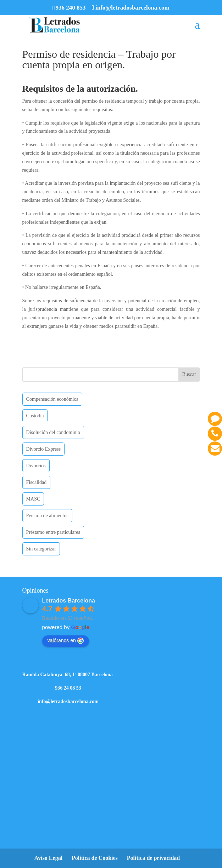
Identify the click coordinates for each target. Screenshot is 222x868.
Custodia (35, 416)
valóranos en (66, 641)
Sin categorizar (41, 549)
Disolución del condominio (53, 432)
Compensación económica (52, 399)
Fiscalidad (37, 482)
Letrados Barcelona (69, 601)
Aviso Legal (48, 858)
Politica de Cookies (95, 858)
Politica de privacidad (153, 858)
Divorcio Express (44, 449)
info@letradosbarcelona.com (68, 701)
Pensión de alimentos (47, 516)
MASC (33, 499)
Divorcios (36, 466)
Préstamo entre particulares (53, 532)
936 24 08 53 (68, 688)
